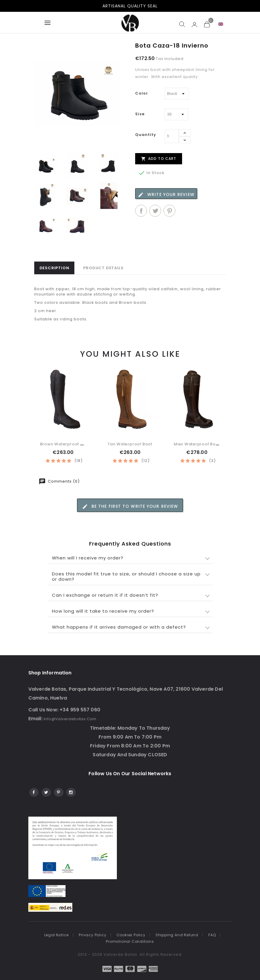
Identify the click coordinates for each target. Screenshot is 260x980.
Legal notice (57, 935)
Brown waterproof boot (65, 444)
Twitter (46, 791)
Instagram (71, 791)
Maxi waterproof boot (197, 444)
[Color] (177, 94)
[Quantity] (172, 136)
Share (141, 211)
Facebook (33, 791)
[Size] (176, 114)
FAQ (212, 935)
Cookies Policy (131, 935)
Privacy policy (93, 935)
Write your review (166, 195)
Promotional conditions (130, 941)
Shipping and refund (177, 935)
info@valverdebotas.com (70, 719)
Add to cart (159, 158)
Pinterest (169, 211)
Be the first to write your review (130, 506)
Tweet (155, 211)
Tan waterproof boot (130, 444)
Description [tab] (54, 268)
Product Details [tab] (103, 268)
